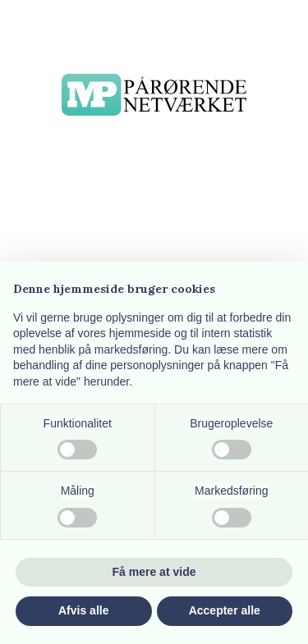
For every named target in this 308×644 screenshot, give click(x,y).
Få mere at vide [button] (154, 572)
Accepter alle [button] (225, 610)
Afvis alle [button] (83, 610)
